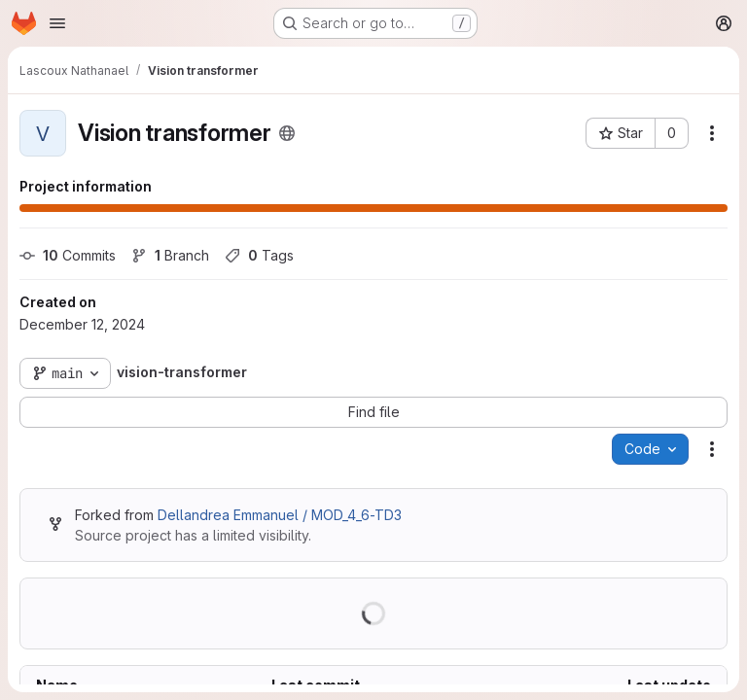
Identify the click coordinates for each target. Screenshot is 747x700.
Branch (170, 255)
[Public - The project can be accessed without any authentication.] (287, 133)
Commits (68, 255)
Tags (259, 255)
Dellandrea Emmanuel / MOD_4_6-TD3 (280, 515)
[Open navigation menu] (57, 23)
